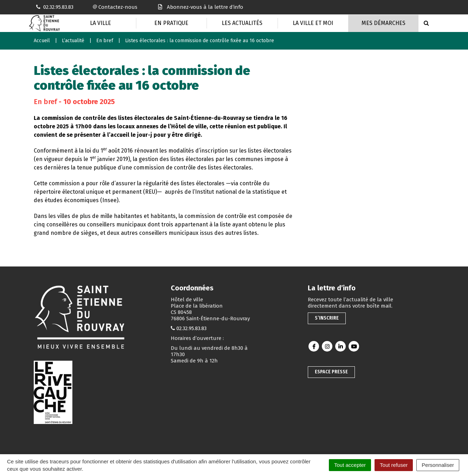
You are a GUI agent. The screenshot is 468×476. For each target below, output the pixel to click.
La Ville (100, 23)
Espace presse (331, 372)
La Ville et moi (313, 23)
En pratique (171, 23)
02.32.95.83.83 (191, 328)
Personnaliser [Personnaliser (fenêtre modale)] (438, 465)
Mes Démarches (383, 23)
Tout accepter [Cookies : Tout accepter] (350, 465)
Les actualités (242, 23)
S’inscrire (327, 318)
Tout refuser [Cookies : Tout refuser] (394, 465)
